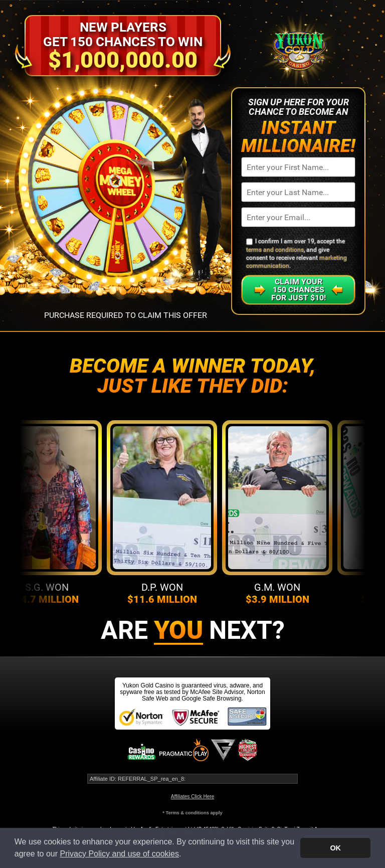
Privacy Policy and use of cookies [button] (120, 854)
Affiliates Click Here (193, 797)
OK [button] (335, 848)
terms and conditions (275, 250)
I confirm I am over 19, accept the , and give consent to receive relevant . (297, 253)
